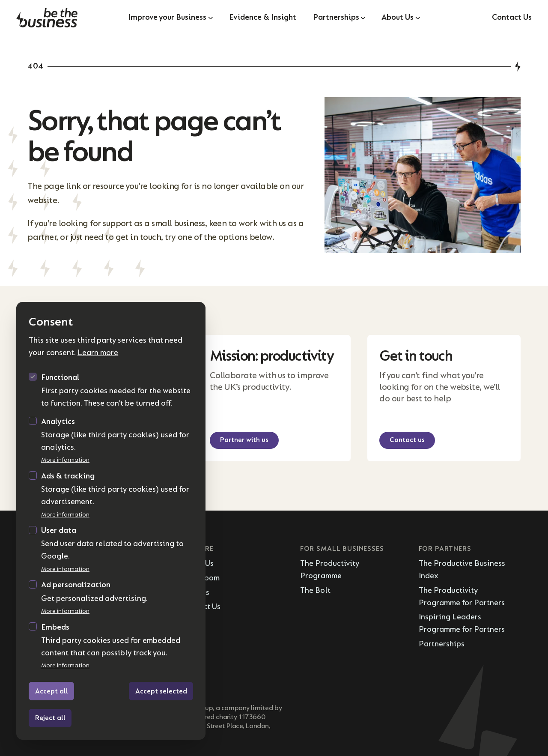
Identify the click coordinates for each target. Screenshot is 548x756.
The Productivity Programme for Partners (462, 597)
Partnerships (442, 644)
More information (65, 460)
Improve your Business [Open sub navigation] (170, 17)
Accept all (52, 691)
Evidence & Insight (263, 17)
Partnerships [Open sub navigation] (339, 17)
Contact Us (512, 17)
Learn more (98, 353)
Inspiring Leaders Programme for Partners (462, 623)
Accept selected (161, 691)
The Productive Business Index (462, 570)
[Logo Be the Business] (66, 18)
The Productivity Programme (330, 570)
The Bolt (315, 590)
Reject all (50, 718)
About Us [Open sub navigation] (401, 17)
